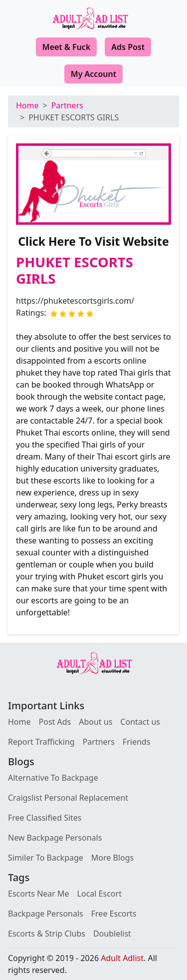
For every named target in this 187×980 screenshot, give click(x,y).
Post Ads (55, 722)
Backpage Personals (46, 914)
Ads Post (128, 47)
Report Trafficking (41, 742)
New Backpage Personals (55, 838)
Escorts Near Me (39, 894)
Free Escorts (114, 914)
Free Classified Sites (45, 818)
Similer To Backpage (46, 858)
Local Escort (99, 894)
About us (95, 722)
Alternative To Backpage (53, 778)
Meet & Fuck (67, 47)
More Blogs (112, 858)
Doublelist (112, 934)
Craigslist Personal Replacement (68, 798)
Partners (67, 105)
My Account (93, 74)
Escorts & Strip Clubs (47, 934)
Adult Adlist (122, 958)
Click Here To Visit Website (93, 241)
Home (27, 105)
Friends (136, 742)
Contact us (140, 722)
